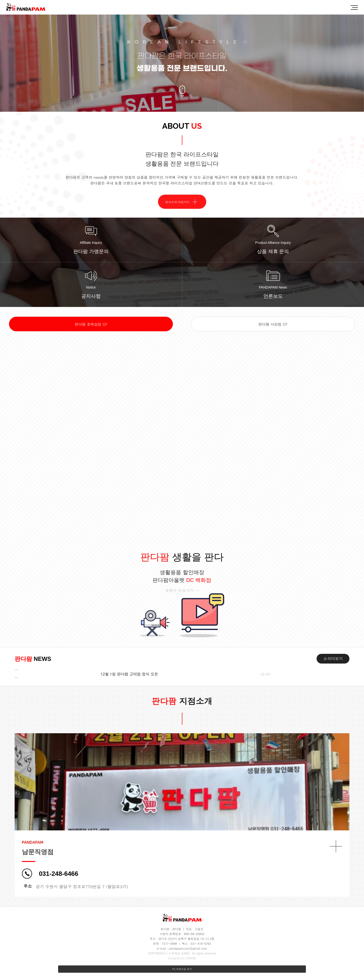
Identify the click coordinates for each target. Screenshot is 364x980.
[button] (16, 670)
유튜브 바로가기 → (182, 591)
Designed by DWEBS (182, 958)
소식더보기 (333, 659)
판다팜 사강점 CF (273, 324)
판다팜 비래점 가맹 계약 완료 (126, 673)
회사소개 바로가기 (178, 214)
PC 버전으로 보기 (182, 969)
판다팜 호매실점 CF (91, 324)
